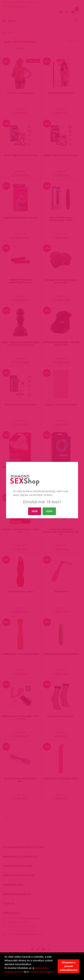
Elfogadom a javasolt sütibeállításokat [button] (69, 966)
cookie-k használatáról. (42, 972)
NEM (35, 511)
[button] (5, 976)
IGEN (49, 511)
